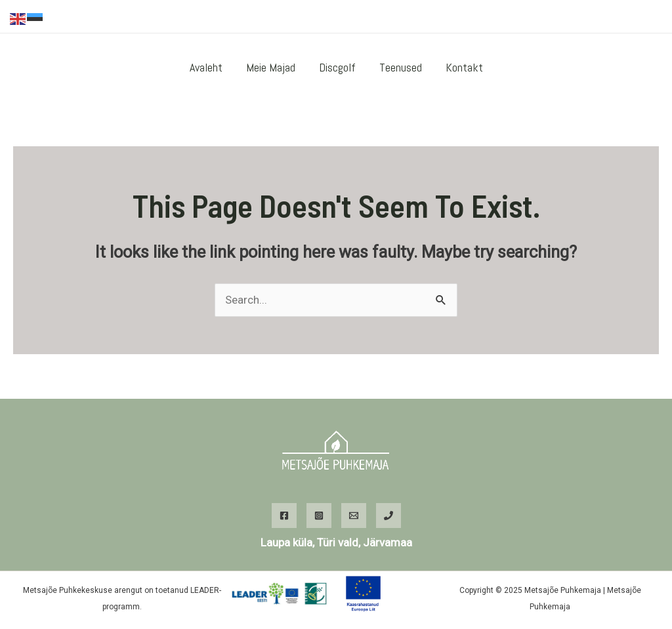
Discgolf (337, 67)
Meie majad (271, 67)
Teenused (401, 67)
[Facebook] (614, 17)
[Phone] (388, 516)
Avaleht (206, 67)
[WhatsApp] (653, 17)
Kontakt (464, 67)
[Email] (354, 516)
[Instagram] (633, 17)
